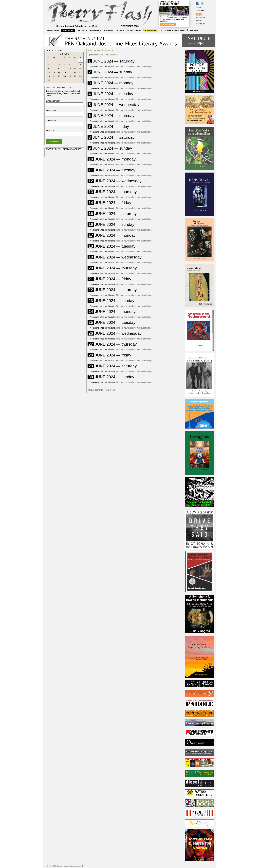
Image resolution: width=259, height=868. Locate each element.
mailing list (201, 24)
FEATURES (95, 31)
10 (54, 68)
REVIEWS (109, 31)
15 (80, 68)
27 (70, 76)
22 (80, 72)
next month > (111, 54)
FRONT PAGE (53, 31)
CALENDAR (151, 31)
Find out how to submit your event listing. (134, 67)
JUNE (65, 54)
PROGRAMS (134, 31)
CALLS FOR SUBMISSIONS (173, 31)
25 (59, 76)
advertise (200, 11)
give (199, 14)
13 (70, 68)
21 (75, 72)
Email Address (53, 101)
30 (49, 80)
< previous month (95, 54)
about (199, 8)
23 (49, 76)
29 (80, 76)
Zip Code (50, 130)
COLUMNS (82, 31)
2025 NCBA (68, 31)
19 (64, 72)
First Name (51, 111)
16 (49, 72)
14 (75, 68)
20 (70, 72)
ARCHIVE (194, 31)
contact (199, 20)
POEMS (120, 31)
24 (54, 76)
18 (59, 72)
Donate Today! (168, 24)
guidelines (201, 17)
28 (75, 76)
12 (64, 68)
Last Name (51, 121)
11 (59, 68)
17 (54, 72)
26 (64, 76)
